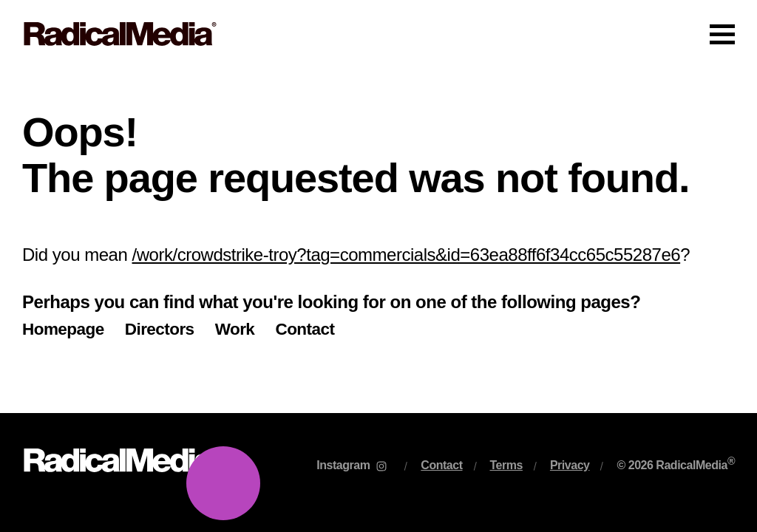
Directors (160, 329)
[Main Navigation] (378, 34)
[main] (378, 241)
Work (235, 329)
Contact (305, 329)
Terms (506, 465)
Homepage (63, 329)
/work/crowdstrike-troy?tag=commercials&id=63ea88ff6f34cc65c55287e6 (407, 255)
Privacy (570, 465)
